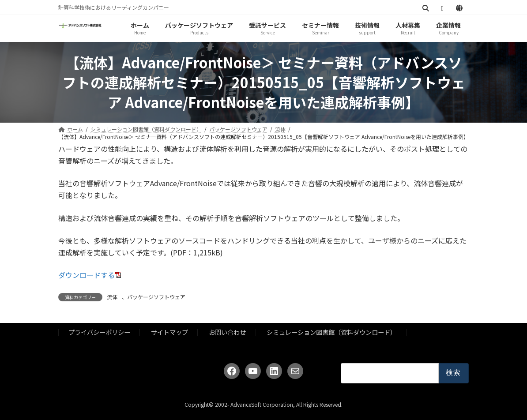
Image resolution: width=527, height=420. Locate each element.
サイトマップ (169, 332)
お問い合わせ (227, 332)
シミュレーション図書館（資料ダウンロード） (331, 332)
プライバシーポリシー (99, 332)
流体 (112, 297)
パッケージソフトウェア (156, 297)
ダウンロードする (87, 275)
